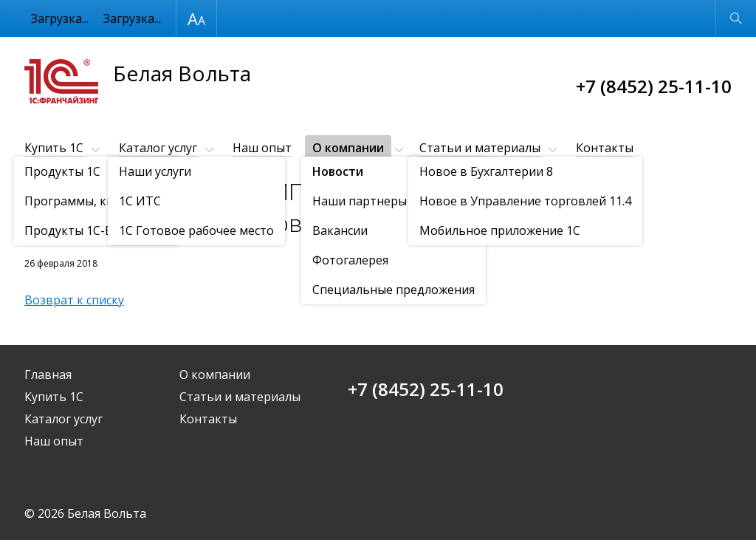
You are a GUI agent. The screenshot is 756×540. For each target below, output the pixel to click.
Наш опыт (262, 148)
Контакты (605, 148)
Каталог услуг (158, 148)
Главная (48, 375)
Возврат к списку (74, 300)
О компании (348, 148)
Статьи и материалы (480, 148)
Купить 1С (54, 148)
